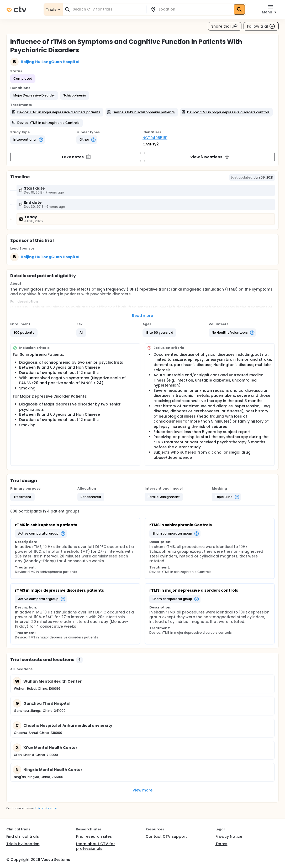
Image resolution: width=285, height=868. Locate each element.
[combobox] (108, 9)
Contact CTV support (166, 836)
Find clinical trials (23, 836)
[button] (34, 95)
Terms (221, 844)
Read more (143, 316)
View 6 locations (210, 157)
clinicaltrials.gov (45, 808)
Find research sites (94, 836)
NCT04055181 (155, 138)
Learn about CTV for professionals (96, 846)
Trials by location (23, 844)
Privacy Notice (229, 836)
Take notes (76, 157)
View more (143, 790)
